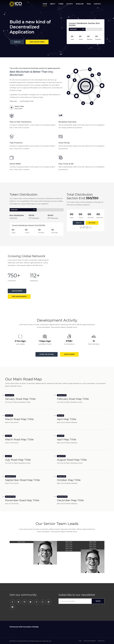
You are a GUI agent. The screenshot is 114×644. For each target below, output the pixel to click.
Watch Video (17, 107)
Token (61, 4)
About (53, 4)
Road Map (80, 4)
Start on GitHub (47, 354)
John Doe (21, 542)
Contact (97, 4)
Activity (70, 4)
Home (45, 4)
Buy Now (92, 223)
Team (89, 4)
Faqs (80, 641)
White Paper (17, 291)
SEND (98, 601)
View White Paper (37, 42)
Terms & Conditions (90, 641)
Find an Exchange (19, 296)
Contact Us (101, 641)
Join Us (17, 42)
